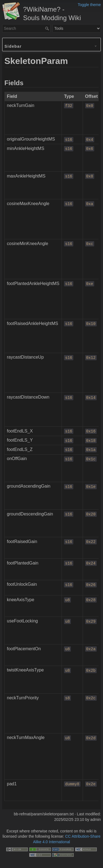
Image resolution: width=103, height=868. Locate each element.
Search (48, 28)
